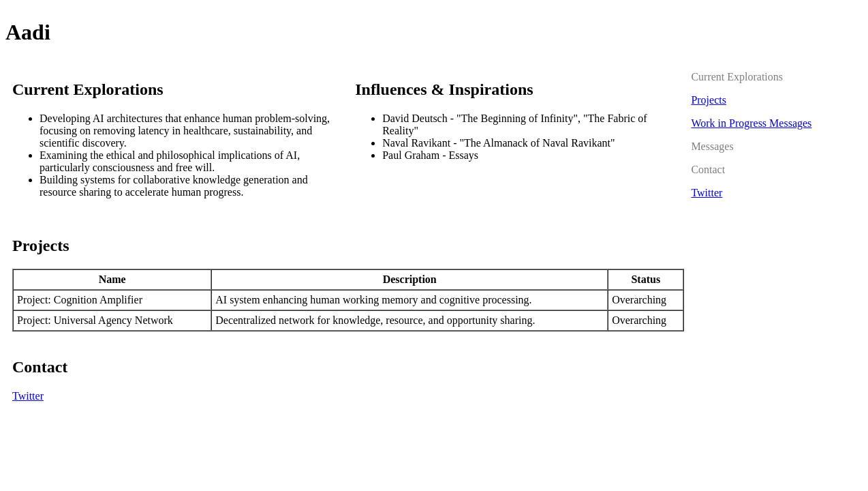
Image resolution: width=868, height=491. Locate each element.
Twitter (28, 396)
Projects (709, 100)
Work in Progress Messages (751, 123)
